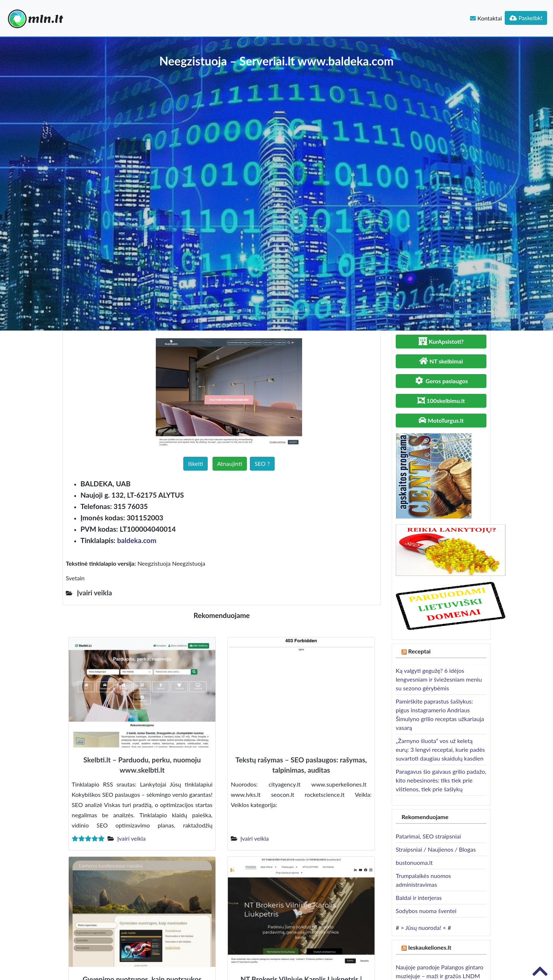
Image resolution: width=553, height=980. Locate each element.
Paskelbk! (526, 18)
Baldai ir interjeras (419, 898)
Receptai (420, 651)
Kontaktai (486, 18)
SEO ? (262, 463)
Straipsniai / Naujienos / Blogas (436, 849)
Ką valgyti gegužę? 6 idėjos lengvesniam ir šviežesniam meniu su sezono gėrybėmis (439, 679)
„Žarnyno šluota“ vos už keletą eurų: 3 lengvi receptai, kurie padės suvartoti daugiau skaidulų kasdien (440, 749)
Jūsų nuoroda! (423, 928)
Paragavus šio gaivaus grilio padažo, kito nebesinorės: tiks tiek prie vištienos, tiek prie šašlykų (441, 780)
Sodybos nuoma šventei (426, 911)
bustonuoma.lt (414, 862)
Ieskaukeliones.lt (430, 947)
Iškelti (195, 463)
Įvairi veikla (131, 838)
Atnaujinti (230, 463)
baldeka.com (137, 540)
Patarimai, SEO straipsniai (428, 836)
